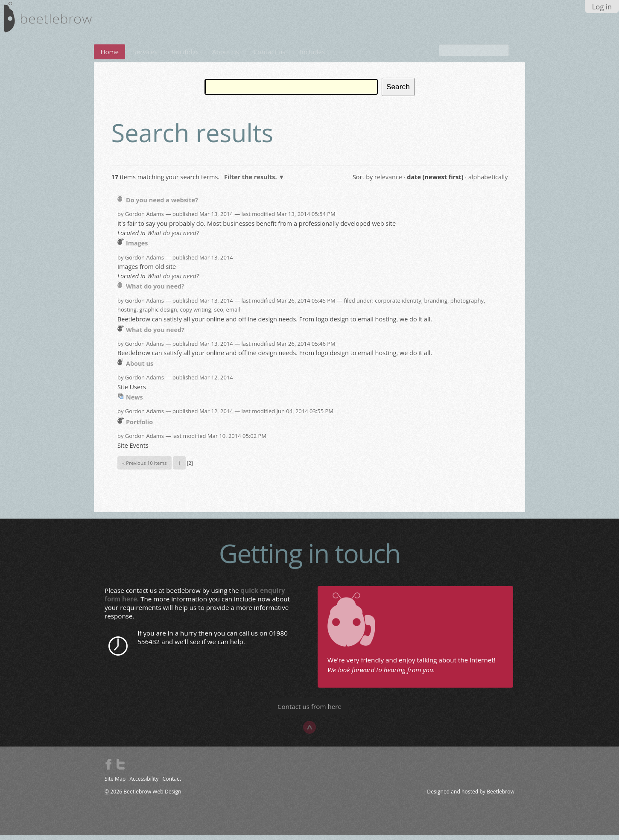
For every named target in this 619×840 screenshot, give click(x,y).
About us (226, 57)
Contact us (270, 57)
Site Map (115, 784)
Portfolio (185, 57)
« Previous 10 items (145, 468)
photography (467, 306)
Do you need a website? (162, 205)
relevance (388, 182)
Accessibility (144, 784)
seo (219, 315)
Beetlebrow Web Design (152, 797)
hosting (127, 315)
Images (137, 248)
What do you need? (173, 238)
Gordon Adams (145, 219)
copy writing (195, 315)
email (233, 315)
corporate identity (398, 306)
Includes (312, 57)
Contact (172, 784)
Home (109, 57)
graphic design (158, 315)
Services (146, 57)
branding (436, 306)
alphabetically (488, 182)
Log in (602, 7)
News (134, 402)
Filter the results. (251, 182)
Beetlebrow (501, 797)
